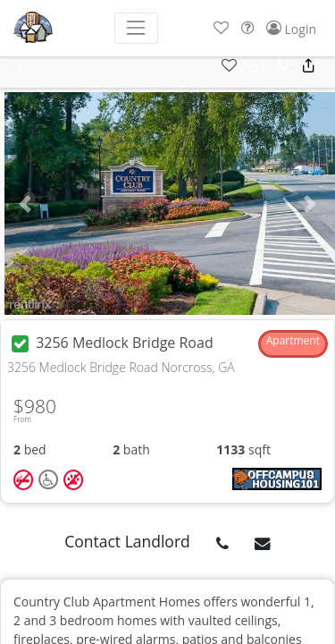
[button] (221, 28)
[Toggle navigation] (136, 28)
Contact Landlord (127, 541)
